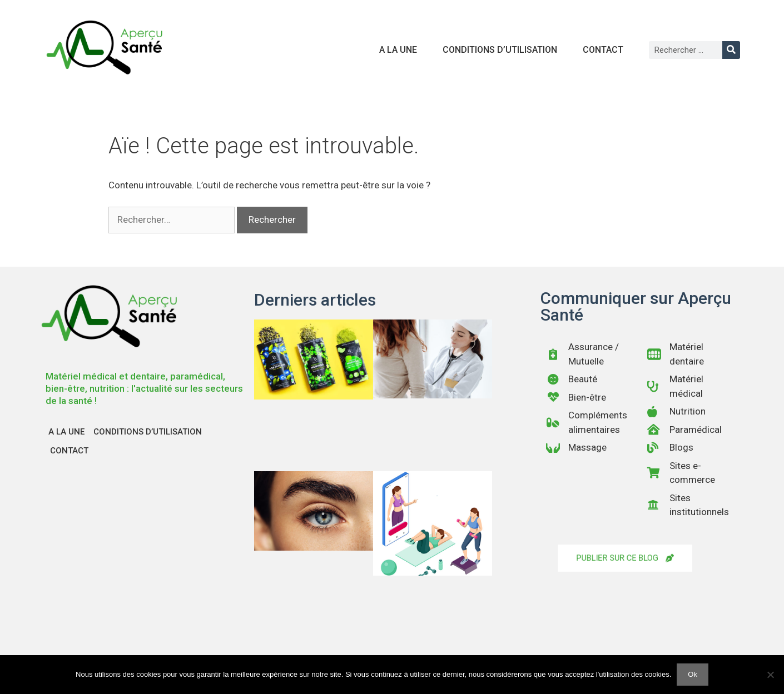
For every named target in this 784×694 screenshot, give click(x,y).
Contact (603, 50)
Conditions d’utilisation (500, 50)
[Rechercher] (731, 50)
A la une (398, 50)
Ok (693, 674)
